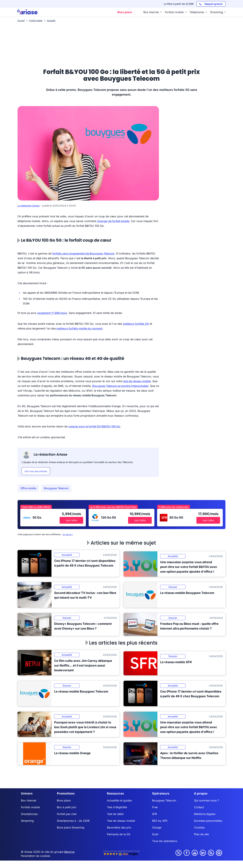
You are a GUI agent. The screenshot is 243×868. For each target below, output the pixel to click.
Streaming (27, 821)
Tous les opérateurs (165, 841)
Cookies (199, 827)
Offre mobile (28, 488)
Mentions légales (205, 814)
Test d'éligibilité (117, 807)
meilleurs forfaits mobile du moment (79, 328)
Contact (199, 807)
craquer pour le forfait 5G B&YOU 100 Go (94, 426)
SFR (154, 814)
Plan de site (201, 834)
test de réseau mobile (137, 381)
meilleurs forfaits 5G (136, 324)
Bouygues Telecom (56, 488)
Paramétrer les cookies (36, 856)
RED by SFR (160, 821)
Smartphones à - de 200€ (73, 821)
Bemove (69, 852)
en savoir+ (68, 534)
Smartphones (29, 814)
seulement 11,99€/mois (52, 313)
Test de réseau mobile (121, 821)
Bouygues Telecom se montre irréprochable (120, 386)
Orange (157, 827)
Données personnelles (208, 821)
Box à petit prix (67, 807)
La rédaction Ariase (29, 206)
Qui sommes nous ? (206, 800)
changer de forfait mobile (113, 221)
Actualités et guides (119, 800)
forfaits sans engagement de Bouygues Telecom (83, 253)
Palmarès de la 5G (119, 834)
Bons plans (64, 800)
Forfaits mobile (30, 807)
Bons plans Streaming (71, 827)
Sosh (155, 834)
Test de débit (115, 814)
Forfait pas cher (67, 814)
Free (155, 807)
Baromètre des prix (119, 827)
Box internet (29, 800)
